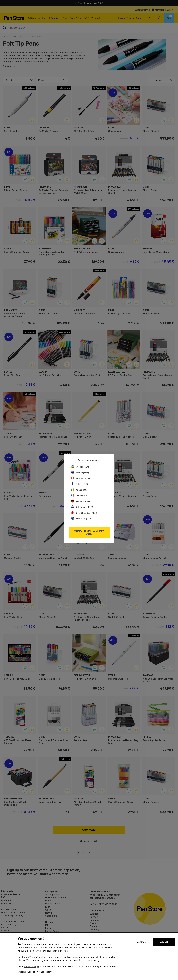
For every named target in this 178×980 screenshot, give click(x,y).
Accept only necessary (39, 972)
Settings (141, 942)
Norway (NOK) (80, 473)
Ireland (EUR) (79, 490)
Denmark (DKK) (81, 478)
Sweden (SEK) (80, 467)
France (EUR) (79, 496)
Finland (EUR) (80, 484)
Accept (164, 942)
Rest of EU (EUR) (81, 519)
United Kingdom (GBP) (84, 513)
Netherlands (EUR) (82, 507)
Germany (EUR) (81, 501)
